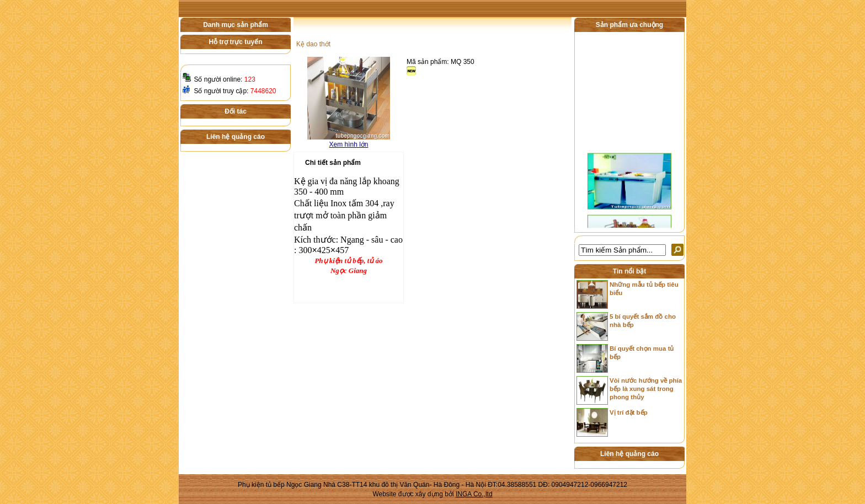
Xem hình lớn (348, 144)
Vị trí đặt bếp (629, 412)
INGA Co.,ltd (474, 494)
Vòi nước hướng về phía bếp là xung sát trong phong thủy (646, 389)
